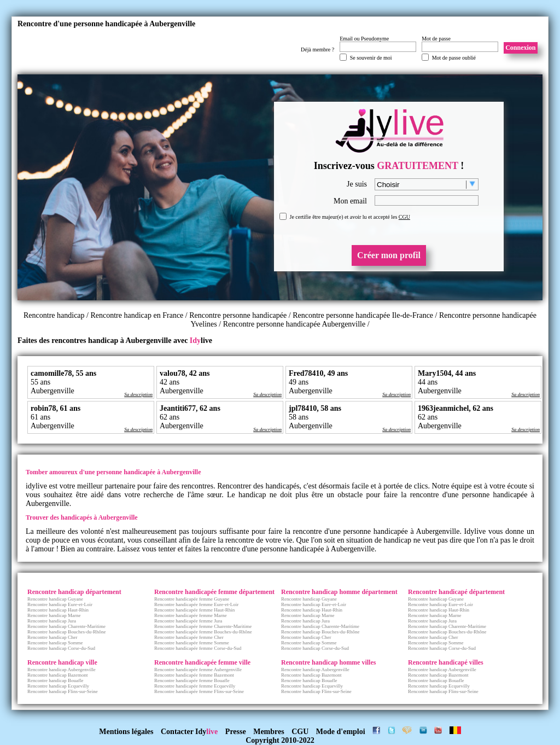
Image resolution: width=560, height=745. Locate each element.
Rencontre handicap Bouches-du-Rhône (66, 632)
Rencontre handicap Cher (52, 637)
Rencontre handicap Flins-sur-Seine (63, 691)
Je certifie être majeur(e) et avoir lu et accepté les (350, 217)
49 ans (299, 382)
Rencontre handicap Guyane (55, 599)
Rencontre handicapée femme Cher (189, 637)
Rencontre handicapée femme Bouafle (192, 680)
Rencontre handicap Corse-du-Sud (61, 648)
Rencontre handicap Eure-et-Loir (60, 604)
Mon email (350, 201)
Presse (236, 732)
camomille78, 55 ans (63, 373)
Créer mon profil (389, 255)
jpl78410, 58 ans (315, 408)
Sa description (138, 394)
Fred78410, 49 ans (318, 373)
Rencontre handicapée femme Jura (188, 621)
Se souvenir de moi (371, 58)
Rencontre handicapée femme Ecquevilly (195, 686)
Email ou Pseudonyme (364, 39)
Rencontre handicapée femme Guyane (192, 599)
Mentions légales (126, 732)
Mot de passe (436, 39)
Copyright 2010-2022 (280, 740)
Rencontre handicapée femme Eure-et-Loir (196, 604)
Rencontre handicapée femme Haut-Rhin (194, 610)
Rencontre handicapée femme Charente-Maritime (203, 626)
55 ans (40, 382)
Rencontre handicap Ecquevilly (58, 686)
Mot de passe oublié (454, 58)
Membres (269, 732)
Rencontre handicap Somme (55, 643)
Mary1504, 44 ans (447, 373)
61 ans (40, 417)
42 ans (170, 382)
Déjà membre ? (317, 50)
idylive (36, 486)
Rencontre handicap (54, 315)
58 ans (299, 417)
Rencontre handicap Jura (52, 621)
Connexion (520, 48)
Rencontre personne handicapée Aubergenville (294, 324)
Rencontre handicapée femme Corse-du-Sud (198, 648)
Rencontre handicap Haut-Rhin (58, 610)
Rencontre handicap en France (138, 315)
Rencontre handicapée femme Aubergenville (198, 670)
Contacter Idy (189, 732)
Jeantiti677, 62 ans (190, 408)
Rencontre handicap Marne (54, 615)
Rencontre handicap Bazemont (57, 675)
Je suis (357, 184)
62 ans (170, 417)
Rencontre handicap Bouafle (55, 680)
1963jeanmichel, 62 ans (456, 408)
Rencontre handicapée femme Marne (191, 615)
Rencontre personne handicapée (238, 315)
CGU (404, 217)
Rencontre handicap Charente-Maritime (66, 626)
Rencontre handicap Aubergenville (62, 670)
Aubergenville (52, 391)
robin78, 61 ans (56, 408)
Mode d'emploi (341, 732)
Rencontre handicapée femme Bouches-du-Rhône (203, 632)
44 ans (428, 382)
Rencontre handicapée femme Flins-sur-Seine (199, 691)
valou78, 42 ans (185, 373)
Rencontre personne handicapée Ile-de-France (363, 315)
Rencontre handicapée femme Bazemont (194, 675)
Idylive (475, 531)
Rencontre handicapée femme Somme (192, 643)
